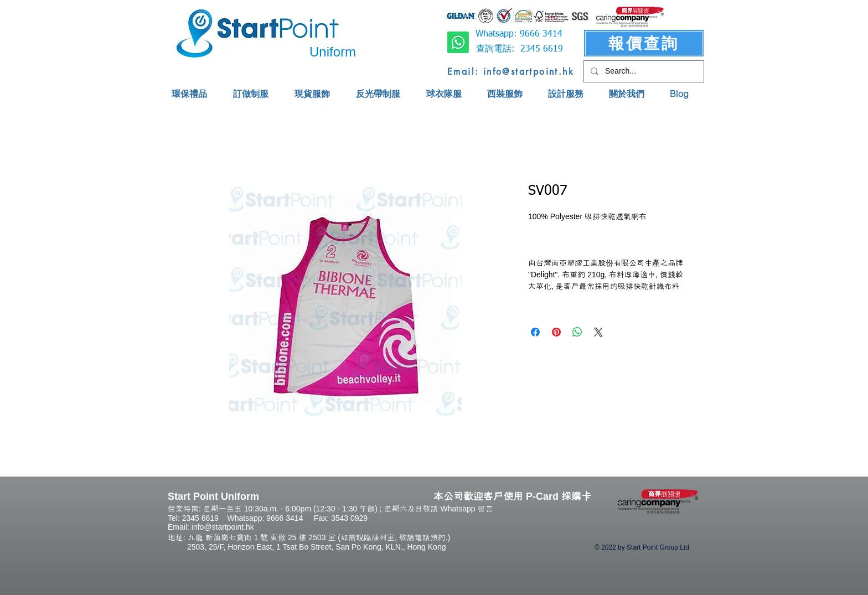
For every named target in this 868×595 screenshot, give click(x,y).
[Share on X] (598, 332)
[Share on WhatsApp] (577, 332)
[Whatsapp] (458, 42)
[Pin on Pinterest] (556, 332)
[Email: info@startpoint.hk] (511, 71)
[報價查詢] (644, 43)
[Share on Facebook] (535, 332)
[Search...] (643, 71)
